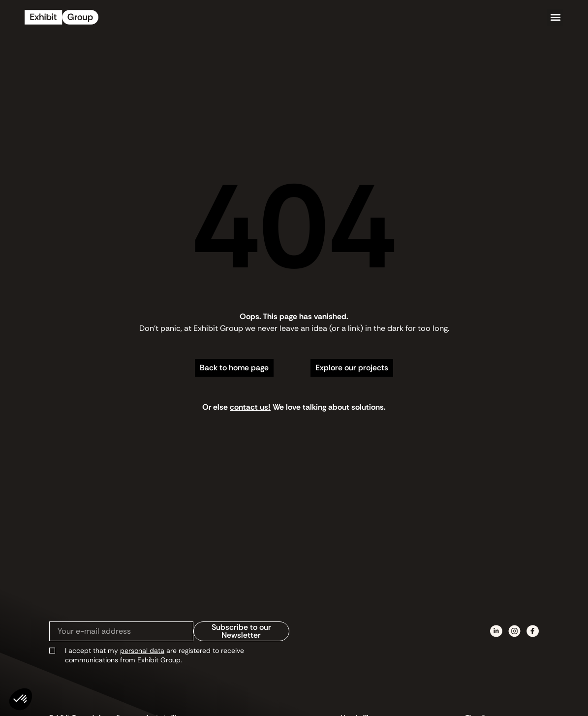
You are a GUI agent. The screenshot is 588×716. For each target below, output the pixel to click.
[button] (555, 17)
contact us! (250, 407)
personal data (142, 651)
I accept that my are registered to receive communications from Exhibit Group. (155, 655)
